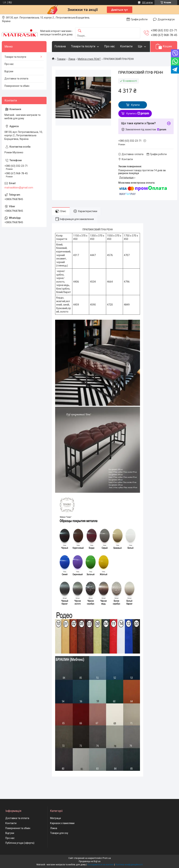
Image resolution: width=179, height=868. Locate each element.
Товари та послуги (83, 46)
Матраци (55, 818)
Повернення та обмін (17, 86)
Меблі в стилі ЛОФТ (89, 59)
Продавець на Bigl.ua (90, 861)
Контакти (126, 46)
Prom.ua (107, 858)
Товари (61, 59)
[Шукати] (80, 31)
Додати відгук (166, 19)
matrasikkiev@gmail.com (19, 188)
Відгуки (9, 71)
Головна (60, 46)
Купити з (138, 113)
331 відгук (147, 3)
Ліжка (72, 59)
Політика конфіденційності (129, 865)
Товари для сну (59, 833)
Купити (135, 105)
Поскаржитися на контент (101, 865)
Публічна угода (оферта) (20, 843)
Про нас (109, 46)
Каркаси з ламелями (62, 823)
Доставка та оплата (16, 79)
